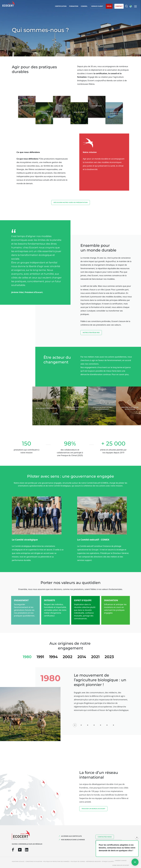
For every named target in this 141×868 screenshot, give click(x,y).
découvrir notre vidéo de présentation (71, 202)
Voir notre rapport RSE (93, 381)
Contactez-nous (105, 837)
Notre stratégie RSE (91, 333)
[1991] (81, 724)
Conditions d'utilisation (34, 861)
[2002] (94, 724)
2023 (109, 657)
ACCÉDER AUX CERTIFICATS (71, 836)
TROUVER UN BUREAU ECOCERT (93, 809)
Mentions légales (18, 861)
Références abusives (93, 861)
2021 (95, 657)
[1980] (75, 724)
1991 (40, 657)
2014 (82, 657)
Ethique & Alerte (108, 861)
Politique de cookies (78, 861)
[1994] (88, 724)
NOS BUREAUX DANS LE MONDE (73, 840)
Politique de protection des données (56, 861)
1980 (27, 657)
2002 (68, 657)
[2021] (107, 724)
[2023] (114, 724)
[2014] (101, 724)
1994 (53, 657)
